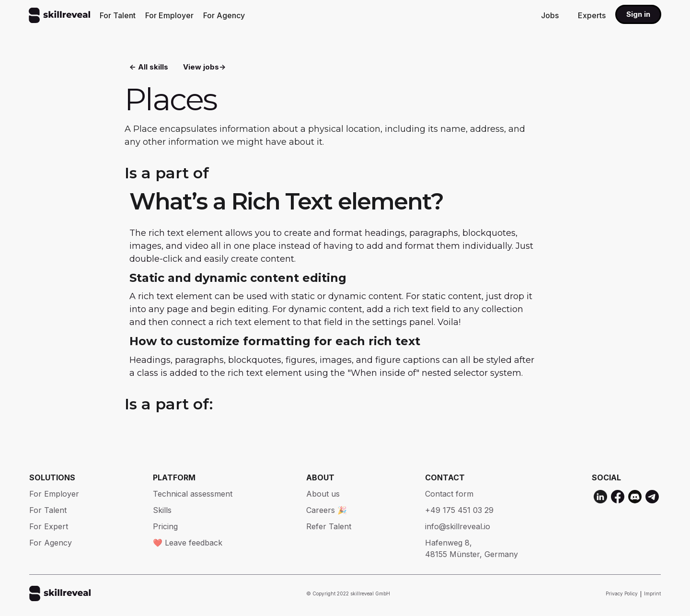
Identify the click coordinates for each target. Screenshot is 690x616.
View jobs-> (204, 67)
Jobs (550, 15)
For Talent (118, 15)
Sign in (638, 14)
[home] (59, 15)
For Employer (169, 15)
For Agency (224, 15)
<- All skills (149, 67)
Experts (592, 15)
